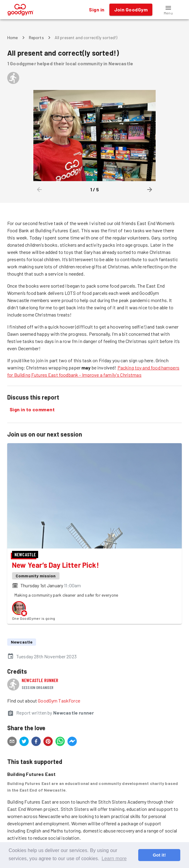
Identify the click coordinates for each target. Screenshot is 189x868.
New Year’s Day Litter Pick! (56, 565)
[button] (168, 10)
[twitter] (24, 742)
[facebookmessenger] (72, 742)
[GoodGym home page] (21, 9)
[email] (12, 742)
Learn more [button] (114, 859)
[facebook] (36, 742)
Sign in (97, 10)
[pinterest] (48, 742)
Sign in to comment (32, 409)
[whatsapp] (60, 742)
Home (13, 37)
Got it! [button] (159, 855)
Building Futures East (31, 774)
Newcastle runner (40, 680)
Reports (36, 37)
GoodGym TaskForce (59, 701)
